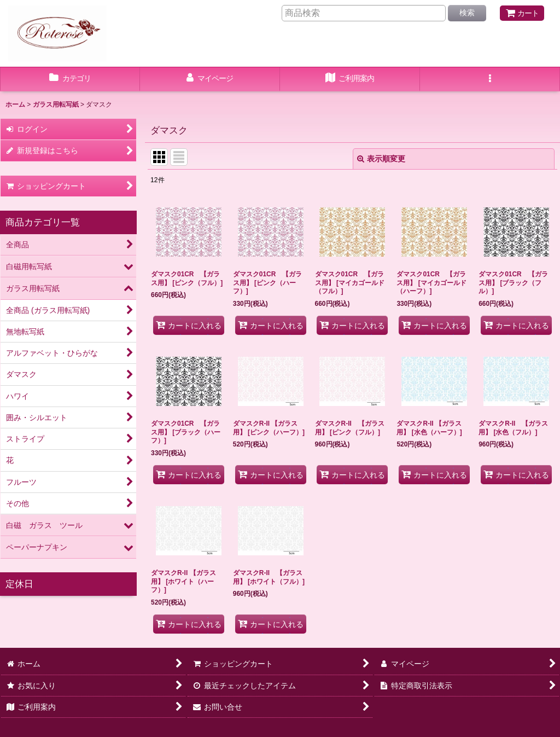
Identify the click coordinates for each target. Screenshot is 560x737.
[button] (490, 79)
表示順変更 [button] (381, 159)
